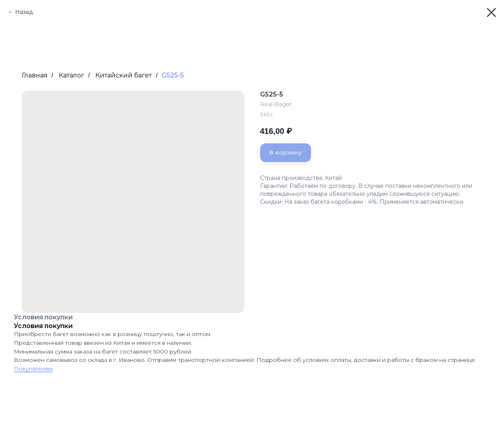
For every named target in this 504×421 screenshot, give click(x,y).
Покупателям (33, 369)
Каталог (71, 75)
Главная (35, 75)
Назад (24, 12)
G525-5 (173, 75)
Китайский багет (124, 75)
